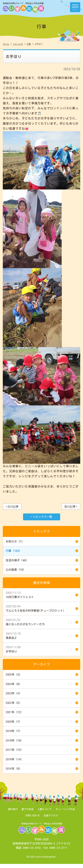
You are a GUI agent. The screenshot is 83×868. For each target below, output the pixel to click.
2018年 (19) (42, 741)
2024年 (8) (42, 684)
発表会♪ (42, 635)
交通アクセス (51, 816)
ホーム (7, 44)
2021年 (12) (42, 712)
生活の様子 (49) (42, 560)
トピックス (19, 44)
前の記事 (71, 506)
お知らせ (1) (42, 542)
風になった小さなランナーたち (42, 622)
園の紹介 (13, 809)
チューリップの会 (65, 809)
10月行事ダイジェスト (42, 595)
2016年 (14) (42, 759)
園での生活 (28, 809)
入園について (45, 809)
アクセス (64, 844)
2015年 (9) (42, 769)
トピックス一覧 (41, 517)
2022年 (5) (42, 703)
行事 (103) (42, 551)
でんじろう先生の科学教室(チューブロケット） (42, 608)
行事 (30, 44)
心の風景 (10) (42, 570)
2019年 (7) (42, 731)
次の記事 (12, 506)
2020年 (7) (42, 722)
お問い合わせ (32, 816)
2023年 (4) (42, 693)
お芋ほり (42, 649)
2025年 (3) (42, 675)
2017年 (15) (42, 750)
